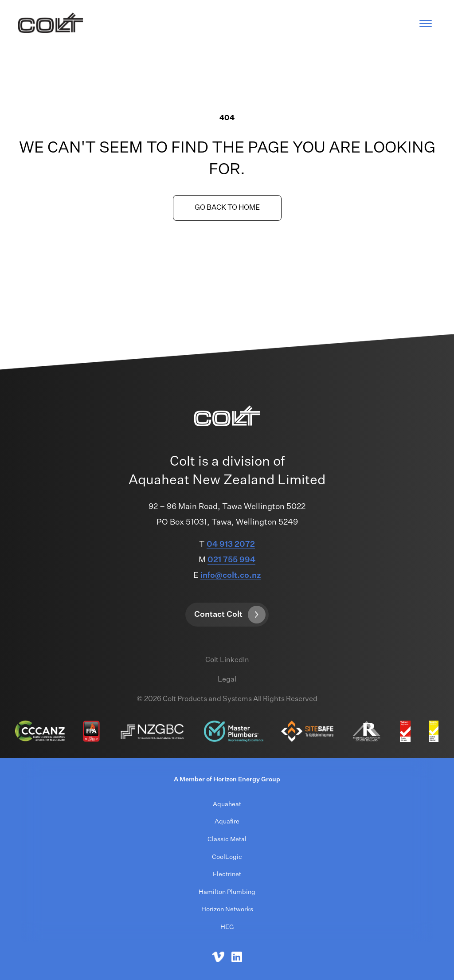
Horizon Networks (227, 909)
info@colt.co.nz (231, 576)
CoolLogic (227, 857)
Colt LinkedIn (227, 660)
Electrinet (227, 874)
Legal (227, 680)
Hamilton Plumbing (227, 892)
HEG (227, 927)
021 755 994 (231, 560)
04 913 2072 (231, 545)
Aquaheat (227, 804)
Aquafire (227, 822)
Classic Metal (227, 839)
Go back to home (227, 208)
